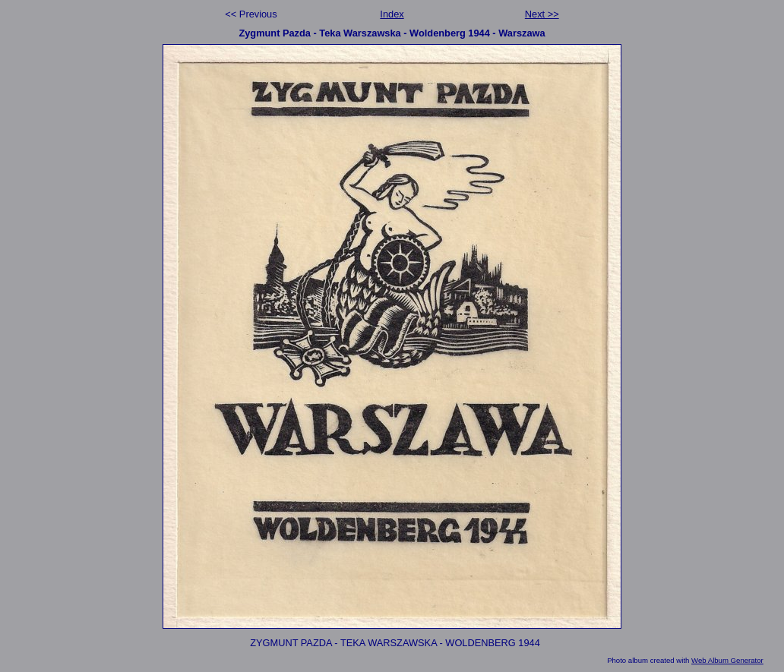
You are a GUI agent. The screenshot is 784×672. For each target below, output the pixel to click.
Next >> (542, 14)
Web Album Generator (727, 660)
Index (392, 14)
